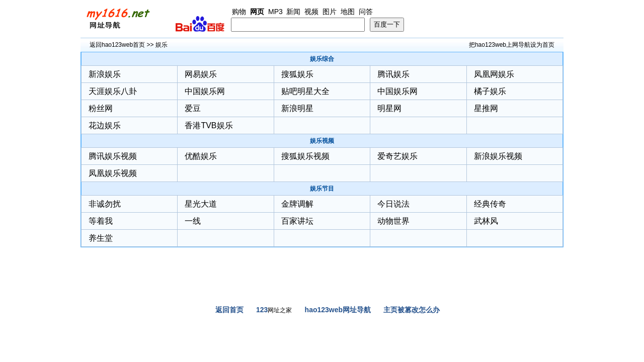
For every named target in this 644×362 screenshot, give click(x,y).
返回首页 (229, 310)
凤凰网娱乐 (494, 74)
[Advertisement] (322, 280)
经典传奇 (490, 204)
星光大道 (201, 204)
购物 (239, 12)
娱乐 (162, 45)
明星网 (389, 108)
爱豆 (193, 108)
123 (262, 310)
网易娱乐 (201, 74)
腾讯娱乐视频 (113, 156)
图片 (330, 12)
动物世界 (393, 221)
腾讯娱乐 (393, 74)
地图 (348, 12)
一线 (193, 221)
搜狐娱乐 (297, 74)
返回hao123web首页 (117, 45)
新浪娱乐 (105, 74)
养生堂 (101, 238)
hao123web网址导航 (338, 310)
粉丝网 (101, 108)
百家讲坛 (297, 221)
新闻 (293, 12)
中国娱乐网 (205, 91)
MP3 (275, 12)
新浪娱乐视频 (498, 156)
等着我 (101, 221)
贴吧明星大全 (305, 91)
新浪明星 (297, 108)
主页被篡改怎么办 (412, 310)
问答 (366, 12)
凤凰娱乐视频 (113, 173)
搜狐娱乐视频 (305, 156)
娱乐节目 (322, 189)
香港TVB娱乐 (209, 125)
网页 (257, 12)
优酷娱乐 (201, 156)
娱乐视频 (322, 141)
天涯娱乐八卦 (113, 91)
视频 (311, 12)
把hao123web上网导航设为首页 (512, 45)
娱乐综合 (322, 59)
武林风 (486, 221)
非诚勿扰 (105, 204)
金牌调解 (297, 204)
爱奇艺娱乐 (397, 156)
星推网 (486, 108)
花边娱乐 (105, 125)
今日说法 (393, 204)
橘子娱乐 (490, 91)
